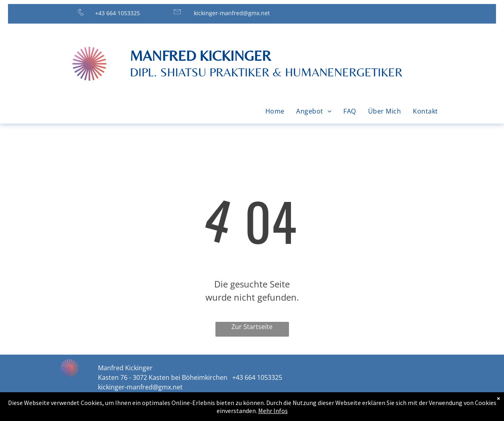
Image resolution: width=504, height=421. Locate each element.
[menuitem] (275, 111)
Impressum (355, 407)
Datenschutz (405, 407)
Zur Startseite (252, 327)
